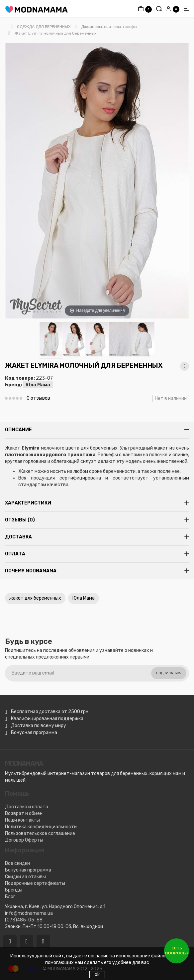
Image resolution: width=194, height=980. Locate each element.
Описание (18, 430)
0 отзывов (38, 398)
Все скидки (17, 863)
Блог (10, 897)
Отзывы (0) (20, 520)
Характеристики (28, 503)
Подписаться (169, 673)
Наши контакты (22, 820)
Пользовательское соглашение (40, 833)
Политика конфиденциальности (41, 827)
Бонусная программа (28, 870)
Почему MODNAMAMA (31, 571)
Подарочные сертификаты (35, 883)
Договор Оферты (24, 840)
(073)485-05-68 (24, 920)
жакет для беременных (35, 598)
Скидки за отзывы (25, 877)
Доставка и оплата (27, 807)
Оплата (15, 554)
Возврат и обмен (24, 813)
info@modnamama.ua (29, 913)
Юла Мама (38, 385)
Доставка (18, 537)
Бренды (14, 890)
